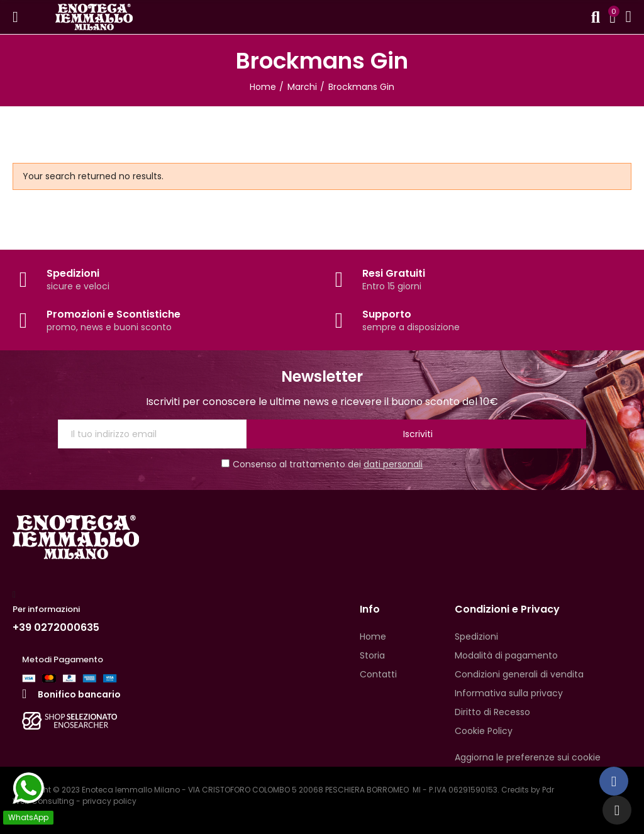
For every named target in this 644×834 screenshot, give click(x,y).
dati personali (393, 464)
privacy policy (109, 801)
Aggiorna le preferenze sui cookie (528, 757)
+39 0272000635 (56, 627)
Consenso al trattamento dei (322, 464)
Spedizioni (73, 273)
